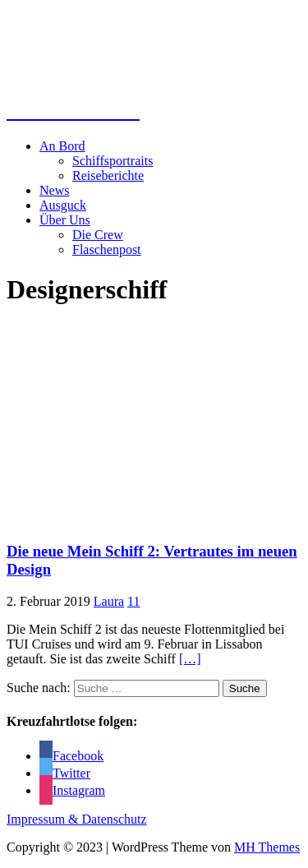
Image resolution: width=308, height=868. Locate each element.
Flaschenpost (107, 249)
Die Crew (98, 235)
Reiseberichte (108, 175)
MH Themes (267, 847)
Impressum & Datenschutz (77, 819)
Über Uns (65, 220)
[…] (190, 659)
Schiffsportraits (113, 161)
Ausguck (63, 205)
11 (133, 601)
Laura (109, 601)
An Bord (62, 146)
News (54, 190)
